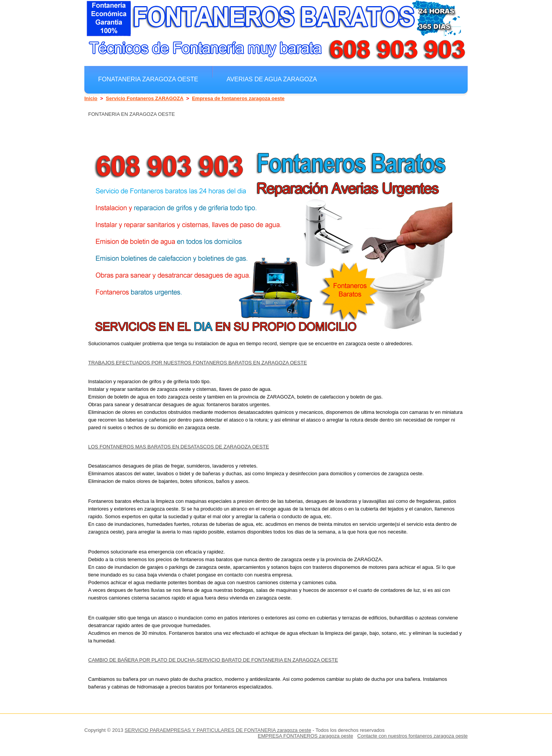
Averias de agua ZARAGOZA (272, 79)
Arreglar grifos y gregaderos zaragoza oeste (182, 96)
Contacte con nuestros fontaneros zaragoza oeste (412, 736)
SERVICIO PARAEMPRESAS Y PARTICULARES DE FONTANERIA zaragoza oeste (218, 730)
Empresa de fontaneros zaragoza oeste (238, 98)
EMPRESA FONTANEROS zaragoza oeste (306, 736)
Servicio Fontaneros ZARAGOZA (145, 98)
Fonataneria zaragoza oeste (148, 79)
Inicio (91, 98)
